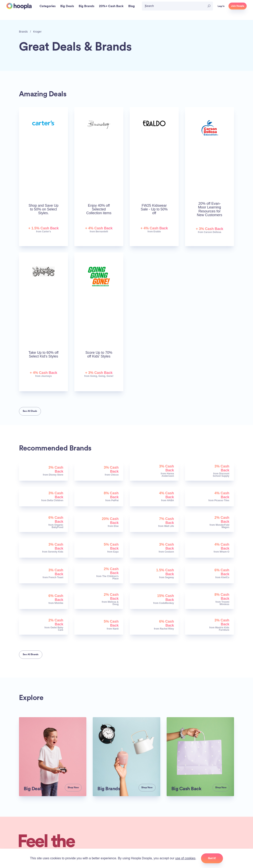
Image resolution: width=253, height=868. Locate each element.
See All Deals (30, 411)
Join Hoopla (238, 6)
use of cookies (185, 858)
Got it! (212, 858)
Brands (23, 32)
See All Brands (31, 654)
